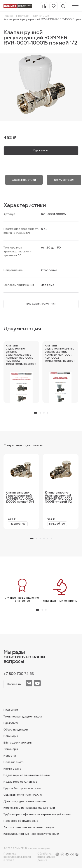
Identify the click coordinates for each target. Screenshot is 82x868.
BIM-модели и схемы (18, 743)
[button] (17, 117)
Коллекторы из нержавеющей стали (29, 808)
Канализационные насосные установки (31, 834)
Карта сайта (12, 769)
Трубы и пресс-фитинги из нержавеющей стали (37, 814)
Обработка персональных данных (46, 857)
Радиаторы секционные (20, 782)
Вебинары (10, 736)
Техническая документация (23, 716)
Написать (14, 684)
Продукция (23, 16)
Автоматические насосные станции (29, 827)
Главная (9, 16)
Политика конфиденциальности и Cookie (17, 857)
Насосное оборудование (21, 821)
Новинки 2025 (41, 16)
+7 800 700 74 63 (19, 674)
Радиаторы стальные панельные (27, 775)
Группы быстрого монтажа (22, 788)
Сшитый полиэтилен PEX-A (23, 795)
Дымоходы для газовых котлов (25, 801)
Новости (10, 756)
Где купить (41, 150)
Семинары (11, 749)
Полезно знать (14, 762)
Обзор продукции (16, 730)
